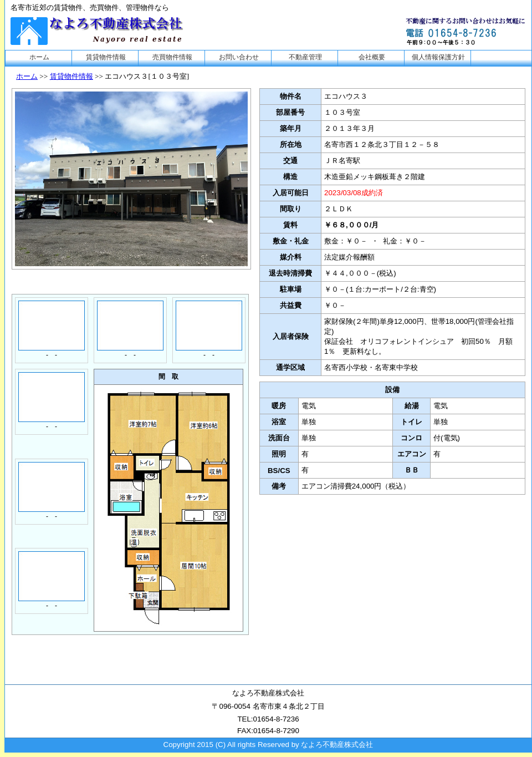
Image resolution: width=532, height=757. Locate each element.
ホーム (39, 57)
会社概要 (372, 57)
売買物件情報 (172, 57)
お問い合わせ (239, 57)
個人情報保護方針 (438, 57)
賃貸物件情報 (106, 57)
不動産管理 (305, 57)
